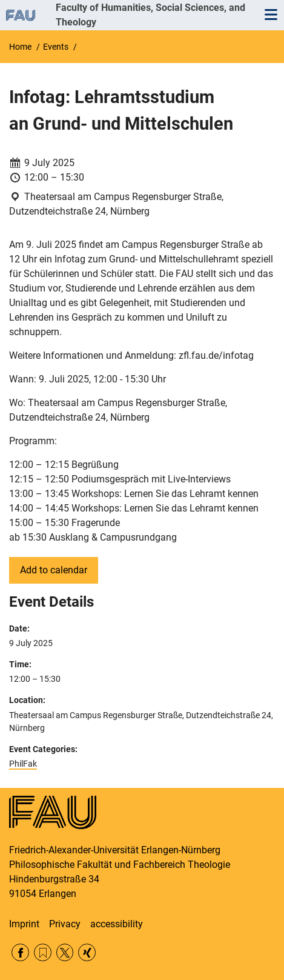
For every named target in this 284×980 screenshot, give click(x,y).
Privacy (65, 924)
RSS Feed (43, 952)
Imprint (24, 924)
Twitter (65, 952)
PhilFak (23, 764)
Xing (87, 952)
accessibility (117, 924)
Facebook (20, 952)
